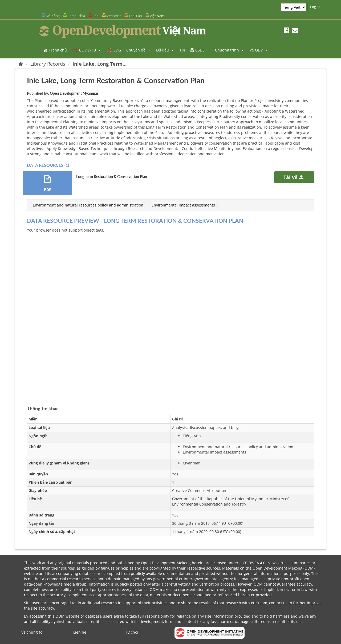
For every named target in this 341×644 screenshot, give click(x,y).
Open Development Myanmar (74, 93)
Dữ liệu (165, 50)
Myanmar (114, 16)
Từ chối (132, 632)
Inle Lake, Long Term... (100, 64)
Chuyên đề (139, 50)
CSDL (202, 50)
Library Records (48, 64)
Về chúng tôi (32, 632)
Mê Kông (53, 16)
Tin (182, 50)
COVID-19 (90, 50)
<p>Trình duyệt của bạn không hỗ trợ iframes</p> (170, 313)
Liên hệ (80, 632)
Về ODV (259, 50)
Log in (315, 7)
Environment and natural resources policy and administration (88, 205)
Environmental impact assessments (183, 205)
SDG (117, 50)
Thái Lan (135, 16)
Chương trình (230, 50)
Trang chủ (58, 50)
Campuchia (76, 16)
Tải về (294, 177)
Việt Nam (157, 16)
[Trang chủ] (21, 64)
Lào (96, 16)
